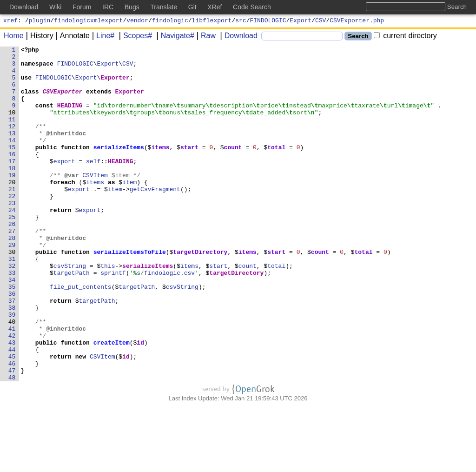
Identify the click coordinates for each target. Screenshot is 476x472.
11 (12, 134)
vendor (137, 21)
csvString (70, 310)
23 (12, 235)
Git (192, 7)
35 (12, 335)
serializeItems (119, 168)
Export (301, 21)
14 (12, 160)
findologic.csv (170, 319)
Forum (82, 7)
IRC (108, 7)
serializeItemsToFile (130, 293)
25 (12, 252)
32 (12, 310)
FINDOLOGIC (268, 21)
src (241, 21)
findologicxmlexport (88, 21)
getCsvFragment (155, 218)
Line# (102, 37)
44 (12, 411)
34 (12, 327)
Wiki (55, 7)
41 (12, 386)
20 (12, 210)
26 (12, 260)
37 (12, 352)
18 (12, 193)
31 (12, 302)
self (94, 185)
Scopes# (134, 37)
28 (12, 277)
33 (12, 319)
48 (12, 444)
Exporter (115, 84)
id (141, 402)
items (161, 168)
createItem (112, 402)
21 (12, 218)
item (130, 210)
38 (12, 360)
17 (12, 185)
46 (12, 427)
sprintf (114, 319)
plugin (40, 21)
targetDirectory (201, 293)
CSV (321, 21)
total (277, 168)
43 (12, 402)
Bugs (132, 7)
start (190, 168)
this (108, 310)
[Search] (302, 37)
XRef (215, 7)
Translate (164, 7)
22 (12, 226)
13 (12, 151)
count (233, 168)
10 (12, 126)
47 (12, 436)
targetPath (72, 319)
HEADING (70, 118)
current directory (405, 37)
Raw (205, 37)
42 (12, 394)
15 (12, 168)
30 (12, 293)
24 (12, 243)
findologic (170, 21)
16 (12, 176)
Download (238, 37)
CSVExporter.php (357, 21)
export (64, 185)
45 (12, 419)
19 (12, 201)
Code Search (252, 7)
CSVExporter (63, 101)
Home (14, 37)
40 (12, 377)
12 (12, 143)
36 (12, 344)
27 (12, 268)
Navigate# (174, 37)
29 (12, 285)
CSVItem (96, 201)
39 (12, 369)
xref (10, 21)
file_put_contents (81, 335)
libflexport (212, 21)
